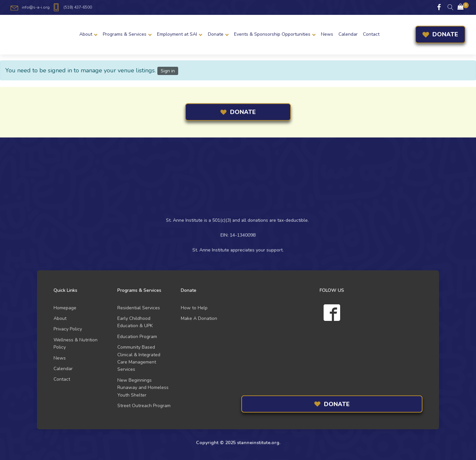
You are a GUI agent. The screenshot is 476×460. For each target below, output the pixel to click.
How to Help (194, 308)
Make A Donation (199, 318)
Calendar (348, 34)
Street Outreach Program (144, 406)
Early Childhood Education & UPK (135, 322)
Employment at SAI (180, 34)
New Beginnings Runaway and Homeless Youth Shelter (143, 388)
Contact (371, 34)
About (88, 34)
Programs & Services (127, 34)
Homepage (65, 308)
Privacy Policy (68, 329)
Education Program (137, 337)
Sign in (168, 71)
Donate (218, 34)
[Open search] (451, 7)
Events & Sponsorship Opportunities (275, 34)
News (327, 34)
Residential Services (139, 308)
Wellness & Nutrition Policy (76, 344)
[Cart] (460, 7)
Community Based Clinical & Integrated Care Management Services (139, 358)
